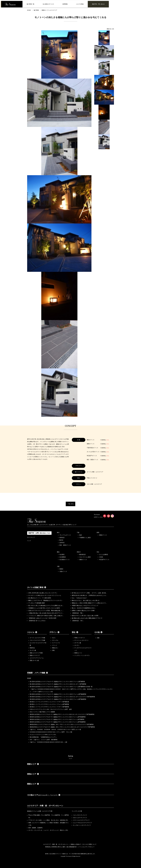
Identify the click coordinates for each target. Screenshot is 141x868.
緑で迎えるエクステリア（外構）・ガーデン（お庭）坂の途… (89, 593)
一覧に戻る (70, 504)
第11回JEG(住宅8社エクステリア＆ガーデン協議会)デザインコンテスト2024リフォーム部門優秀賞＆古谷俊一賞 (61, 687)
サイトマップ (31, 537)
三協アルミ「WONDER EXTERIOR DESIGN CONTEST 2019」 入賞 (48, 742)
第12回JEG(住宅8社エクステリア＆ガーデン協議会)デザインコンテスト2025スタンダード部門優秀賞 (58, 684)
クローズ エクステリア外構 (37, 640)
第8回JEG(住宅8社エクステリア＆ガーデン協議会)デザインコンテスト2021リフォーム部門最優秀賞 (58, 722)
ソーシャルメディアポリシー (86, 847)
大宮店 (101, 557)
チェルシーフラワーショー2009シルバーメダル (43, 735)
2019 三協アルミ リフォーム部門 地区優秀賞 (44, 740)
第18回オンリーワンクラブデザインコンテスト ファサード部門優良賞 (49, 702)
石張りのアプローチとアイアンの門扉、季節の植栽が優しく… (46, 611)
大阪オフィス (63, 571)
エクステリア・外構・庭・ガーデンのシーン (45, 806)
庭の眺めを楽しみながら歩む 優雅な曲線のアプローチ (87, 618)
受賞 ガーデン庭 (34, 661)
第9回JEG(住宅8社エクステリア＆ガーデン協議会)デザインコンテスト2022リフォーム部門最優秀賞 (58, 717)
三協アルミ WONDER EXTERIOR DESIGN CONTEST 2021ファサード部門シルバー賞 (55, 730)
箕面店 (61, 569)
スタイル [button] (32, 632)
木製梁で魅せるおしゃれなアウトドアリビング (85, 606)
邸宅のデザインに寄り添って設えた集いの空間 (85, 616)
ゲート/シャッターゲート (81, 640)
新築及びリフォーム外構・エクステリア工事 (40, 811)
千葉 (78, 533)
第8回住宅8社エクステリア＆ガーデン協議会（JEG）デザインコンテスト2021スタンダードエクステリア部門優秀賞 (62, 727)
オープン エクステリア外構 (37, 638)
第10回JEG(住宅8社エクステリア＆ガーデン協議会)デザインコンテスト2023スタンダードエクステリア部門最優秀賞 (62, 697)
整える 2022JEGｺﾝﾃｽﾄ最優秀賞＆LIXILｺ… (84, 608)
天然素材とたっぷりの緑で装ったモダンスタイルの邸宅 (44, 608)
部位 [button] (75, 632)
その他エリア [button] (44, 795)
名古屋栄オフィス (64, 560)
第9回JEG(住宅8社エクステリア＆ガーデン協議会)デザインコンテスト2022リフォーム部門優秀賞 (57, 719)
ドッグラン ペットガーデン (82, 655)
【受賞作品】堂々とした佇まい (37, 621)
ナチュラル (55, 640)
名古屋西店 (63, 557)
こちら (108, 440)
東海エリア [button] (33, 774)
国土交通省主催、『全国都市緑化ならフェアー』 (44, 737)
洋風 (53, 650)
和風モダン (55, 648)
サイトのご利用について (89, 844)
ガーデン (77, 645)
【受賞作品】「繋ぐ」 (78, 613)
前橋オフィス (103, 535)
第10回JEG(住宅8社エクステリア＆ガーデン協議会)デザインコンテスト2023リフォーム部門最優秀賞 (58, 694)
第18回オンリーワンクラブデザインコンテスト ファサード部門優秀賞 (49, 707)
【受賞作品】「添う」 (78, 621)
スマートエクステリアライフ (81, 820)
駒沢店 (61, 540)
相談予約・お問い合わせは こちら (39, 533)
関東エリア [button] (33, 764)
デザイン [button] (54, 632)
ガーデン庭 (33, 650)
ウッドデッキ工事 (77, 811)
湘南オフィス (83, 560)
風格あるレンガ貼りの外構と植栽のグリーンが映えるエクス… (89, 603)
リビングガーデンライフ (80, 815)
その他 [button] (98, 632)
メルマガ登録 (80, 4)
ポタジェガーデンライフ (80, 818)
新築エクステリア (35, 655)
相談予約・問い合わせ (98, 4)
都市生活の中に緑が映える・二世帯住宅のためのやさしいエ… (89, 595)
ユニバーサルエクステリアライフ (83, 823)
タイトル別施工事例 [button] (37, 587)
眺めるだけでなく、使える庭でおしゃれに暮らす (86, 600)
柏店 (81, 535)
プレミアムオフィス (65, 535)
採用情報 (65, 4)
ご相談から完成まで (75, 844)
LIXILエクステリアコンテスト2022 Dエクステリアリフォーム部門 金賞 (51, 709)
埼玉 (98, 552)
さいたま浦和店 (104, 555)
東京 (58, 533)
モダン (54, 638)
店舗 (98, 638)
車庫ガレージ (78, 653)
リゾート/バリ (56, 643)
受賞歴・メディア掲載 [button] (37, 673)
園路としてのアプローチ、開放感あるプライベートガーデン (45, 600)
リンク (29, 541)
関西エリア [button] (33, 784)
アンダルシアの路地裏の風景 (37, 603)
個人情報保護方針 (72, 847)
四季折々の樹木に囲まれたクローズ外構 (83, 611)
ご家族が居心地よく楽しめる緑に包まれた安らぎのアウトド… (46, 613)
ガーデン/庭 (78, 643)
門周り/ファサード (80, 638)
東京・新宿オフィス (65, 545)
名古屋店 (62, 555)
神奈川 (79, 552)
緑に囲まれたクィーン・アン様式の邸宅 (40, 598)
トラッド (54, 645)
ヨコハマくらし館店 (85, 557)
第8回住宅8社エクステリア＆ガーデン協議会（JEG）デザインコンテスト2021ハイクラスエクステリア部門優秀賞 (62, 724)
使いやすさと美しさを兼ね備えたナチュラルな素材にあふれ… (46, 606)
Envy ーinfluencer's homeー (79, 598)
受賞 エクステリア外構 (36, 653)
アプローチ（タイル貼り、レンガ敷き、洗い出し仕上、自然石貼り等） (49, 820)
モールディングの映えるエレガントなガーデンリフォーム (45, 595)
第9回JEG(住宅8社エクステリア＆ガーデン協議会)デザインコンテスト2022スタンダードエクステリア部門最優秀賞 (62, 714)
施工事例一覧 (30, 4)
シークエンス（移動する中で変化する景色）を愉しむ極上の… (46, 616)
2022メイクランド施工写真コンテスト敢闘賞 (42, 712)
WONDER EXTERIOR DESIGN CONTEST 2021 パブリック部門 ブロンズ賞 (51, 732)
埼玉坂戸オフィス (104, 560)
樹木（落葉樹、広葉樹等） (36, 828)
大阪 (58, 566)
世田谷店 (62, 538)
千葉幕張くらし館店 (85, 538)
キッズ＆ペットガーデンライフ (82, 825)
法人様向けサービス (48, 4)
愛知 (58, 552)
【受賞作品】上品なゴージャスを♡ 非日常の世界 (43, 618)
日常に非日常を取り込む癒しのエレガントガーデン (43, 593)
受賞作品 (32, 648)
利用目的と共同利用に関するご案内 (55, 847)
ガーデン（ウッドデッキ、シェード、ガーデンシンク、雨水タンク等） (49, 830)
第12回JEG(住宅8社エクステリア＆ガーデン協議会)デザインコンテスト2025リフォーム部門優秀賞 (57, 682)
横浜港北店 (82, 555)
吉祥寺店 (62, 543)
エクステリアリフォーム (37, 658)
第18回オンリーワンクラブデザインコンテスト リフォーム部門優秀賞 (49, 704)
